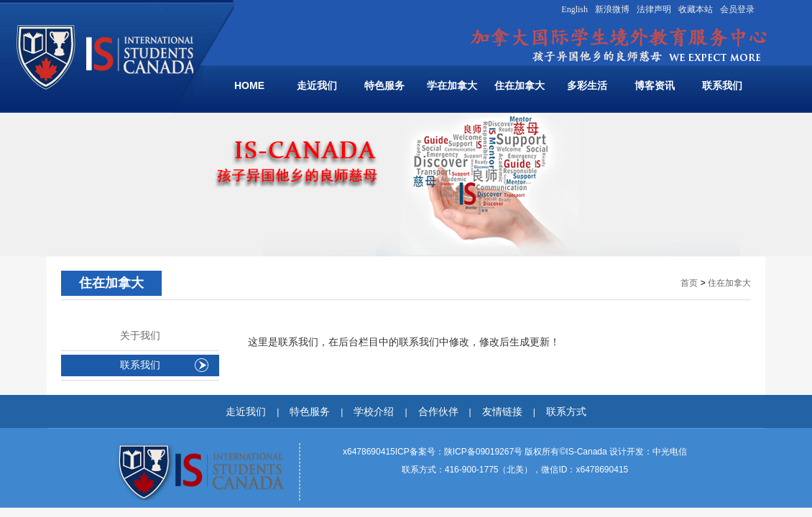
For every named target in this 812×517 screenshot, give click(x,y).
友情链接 (502, 411)
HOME (249, 85)
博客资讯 (655, 85)
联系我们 (722, 85)
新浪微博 (612, 9)
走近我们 (317, 85)
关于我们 (140, 336)
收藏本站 (696, 9)
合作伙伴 (438, 411)
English (575, 9)
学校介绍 (374, 411)
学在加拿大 (452, 85)
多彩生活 (587, 85)
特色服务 (384, 85)
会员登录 (737, 9)
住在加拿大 (520, 85)
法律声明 (654, 9)
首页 (689, 283)
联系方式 (566, 411)
